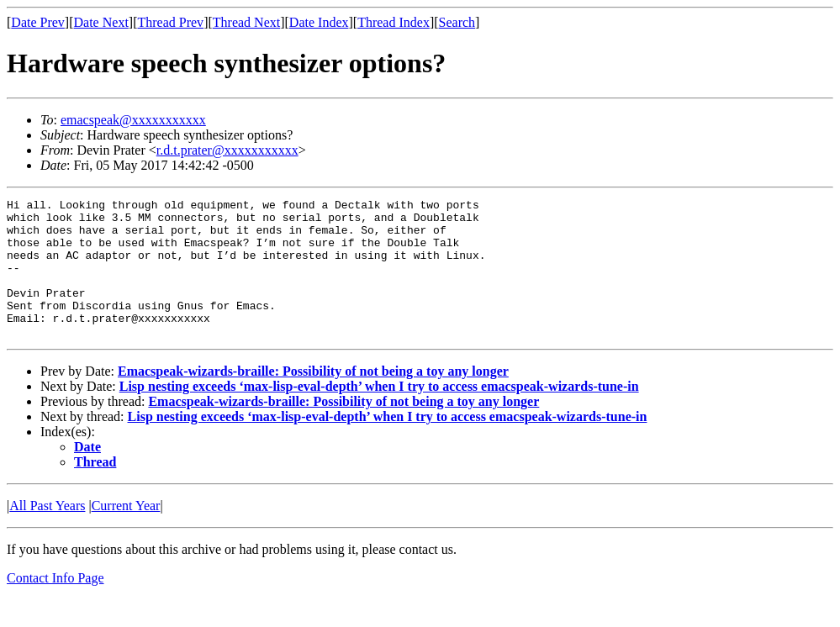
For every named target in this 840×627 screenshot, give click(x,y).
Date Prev (38, 22)
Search (457, 22)
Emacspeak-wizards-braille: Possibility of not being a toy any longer (313, 399)
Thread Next (246, 22)
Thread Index (394, 22)
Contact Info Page (55, 606)
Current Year (126, 533)
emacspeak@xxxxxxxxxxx (133, 120)
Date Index (319, 22)
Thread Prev (170, 22)
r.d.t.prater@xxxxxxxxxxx (227, 150)
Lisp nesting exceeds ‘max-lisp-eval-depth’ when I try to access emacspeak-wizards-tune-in (379, 414)
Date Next (101, 22)
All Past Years (47, 533)
